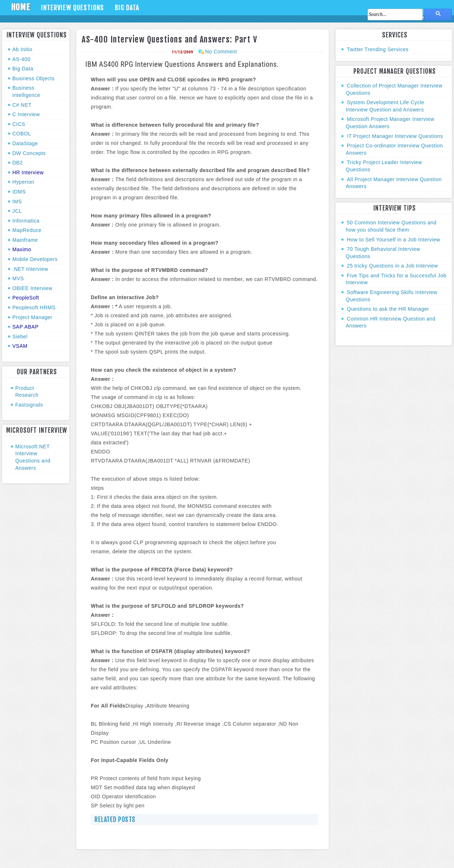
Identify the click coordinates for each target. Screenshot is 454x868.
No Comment (221, 52)
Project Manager (32, 317)
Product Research (27, 392)
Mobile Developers (35, 259)
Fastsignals (29, 405)
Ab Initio (22, 49)
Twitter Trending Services (378, 49)
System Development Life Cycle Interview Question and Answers (385, 106)
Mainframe (25, 240)
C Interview (26, 114)
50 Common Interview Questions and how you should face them (391, 226)
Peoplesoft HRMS (34, 307)
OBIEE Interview (32, 288)
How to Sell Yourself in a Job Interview (394, 240)
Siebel (20, 337)
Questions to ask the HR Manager (388, 309)
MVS (18, 278)
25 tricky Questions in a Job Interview (392, 266)
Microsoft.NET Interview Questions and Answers (33, 457)
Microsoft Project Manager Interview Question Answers (390, 123)
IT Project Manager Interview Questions (395, 136)
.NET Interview (30, 269)
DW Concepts (29, 153)
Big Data (127, 8)
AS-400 (21, 59)
